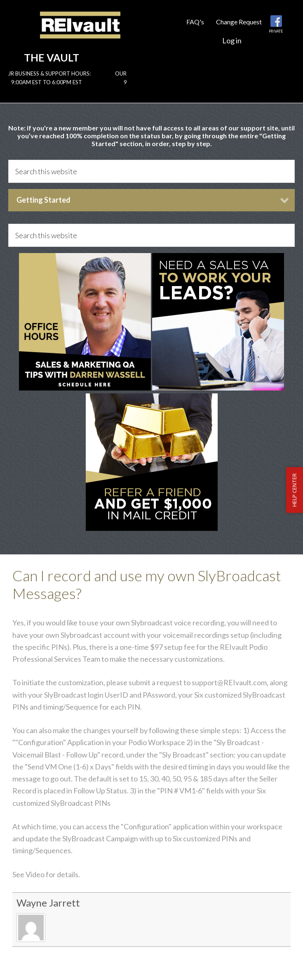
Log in (232, 40)
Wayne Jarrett (48, 903)
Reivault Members (80, 32)
